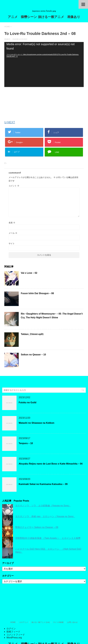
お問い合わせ (72, 601)
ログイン (11, 607)
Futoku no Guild (28, 402)
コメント (14, 186)
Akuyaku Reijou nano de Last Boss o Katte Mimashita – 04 (51, 464)
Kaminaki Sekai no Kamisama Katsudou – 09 (43, 484)
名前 (12, 223)
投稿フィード (13, 610)
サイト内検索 (58, 601)
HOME (13, 601)
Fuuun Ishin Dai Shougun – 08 (37, 293)
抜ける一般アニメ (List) (41, 601)
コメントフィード (16, 613)
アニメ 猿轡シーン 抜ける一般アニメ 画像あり (44, 17)
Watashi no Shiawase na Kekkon (36, 423)
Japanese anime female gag (44, 629)
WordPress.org (14, 616)
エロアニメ (24, 601)
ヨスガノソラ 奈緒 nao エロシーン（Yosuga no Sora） (45, 516)
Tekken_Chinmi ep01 (32, 334)
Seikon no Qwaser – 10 (33, 355)
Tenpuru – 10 (26, 443)
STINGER (44, 638)
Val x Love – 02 (29, 273)
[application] (44, 64)
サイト (12, 243)
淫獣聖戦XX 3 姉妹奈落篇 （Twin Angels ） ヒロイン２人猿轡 (48, 538)
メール (13, 233)
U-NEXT (10, 122)
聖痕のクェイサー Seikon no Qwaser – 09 (37, 527)
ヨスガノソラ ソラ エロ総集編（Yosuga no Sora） (43, 506)
